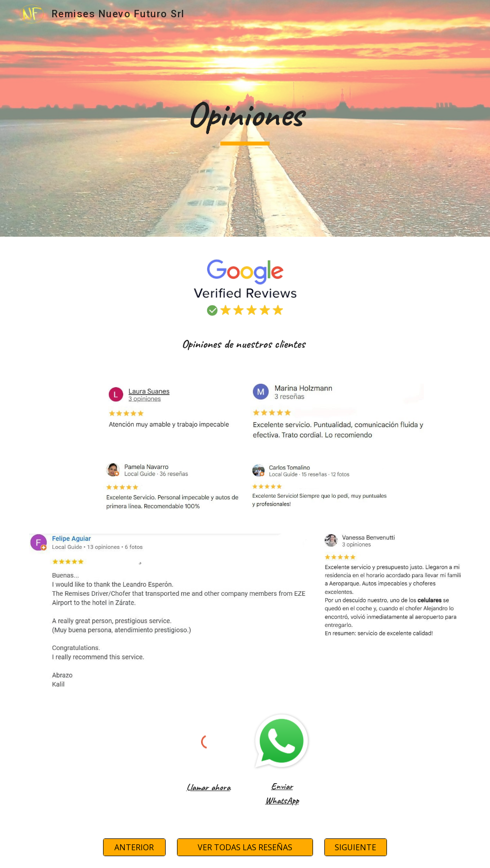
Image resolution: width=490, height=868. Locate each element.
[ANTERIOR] (134, 847)
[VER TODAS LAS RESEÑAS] (245, 847)
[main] (245, 118)
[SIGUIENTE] (356, 847)
